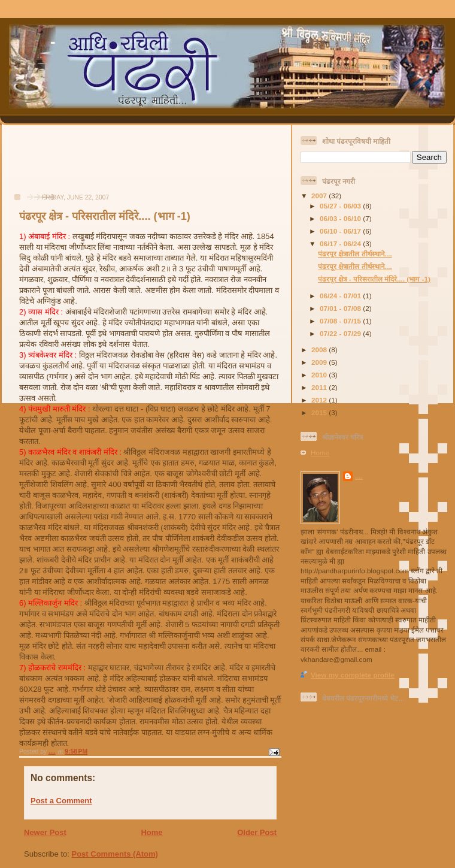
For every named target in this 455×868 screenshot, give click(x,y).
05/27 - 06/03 (341, 206)
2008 (320, 350)
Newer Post (45, 832)
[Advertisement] (54, 165)
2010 (320, 375)
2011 (320, 387)
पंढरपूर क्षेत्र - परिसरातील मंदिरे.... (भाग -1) (374, 279)
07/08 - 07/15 (341, 321)
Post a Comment (61, 801)
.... (359, 476)
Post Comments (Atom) (115, 854)
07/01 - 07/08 (341, 308)
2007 (320, 196)
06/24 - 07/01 (341, 296)
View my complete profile (353, 675)
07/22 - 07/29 (341, 333)
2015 (320, 412)
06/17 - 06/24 (341, 244)
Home (151, 832)
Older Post (257, 832)
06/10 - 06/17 (341, 231)
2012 (320, 400)
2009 (320, 362)
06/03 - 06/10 (341, 218)
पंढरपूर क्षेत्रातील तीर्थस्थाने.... (355, 254)
